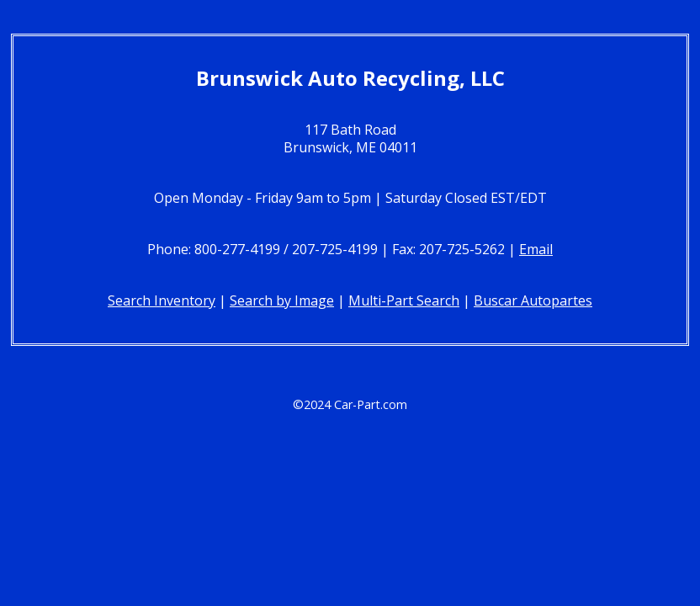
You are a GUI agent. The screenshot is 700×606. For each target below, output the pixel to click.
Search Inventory (162, 300)
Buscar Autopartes (533, 300)
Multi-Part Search (404, 300)
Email (536, 249)
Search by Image (282, 300)
